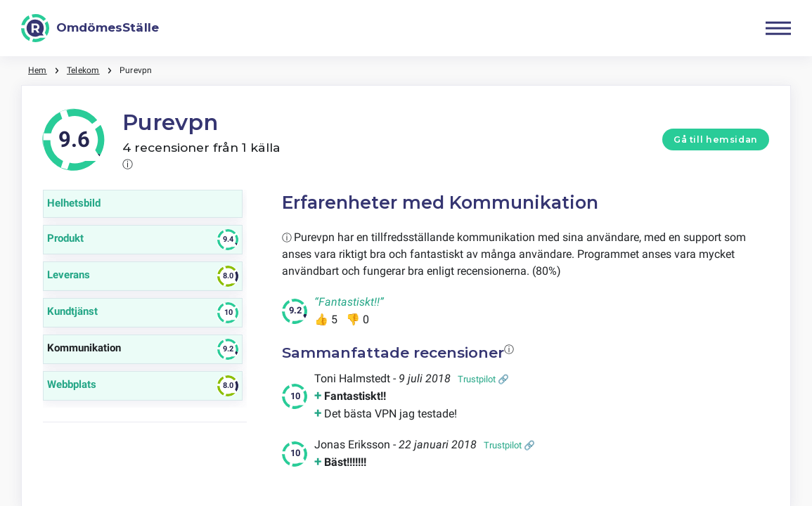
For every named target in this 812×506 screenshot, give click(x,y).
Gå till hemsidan (716, 140)
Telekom (83, 70)
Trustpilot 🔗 (483, 379)
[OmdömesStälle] (90, 28)
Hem (38, 70)
